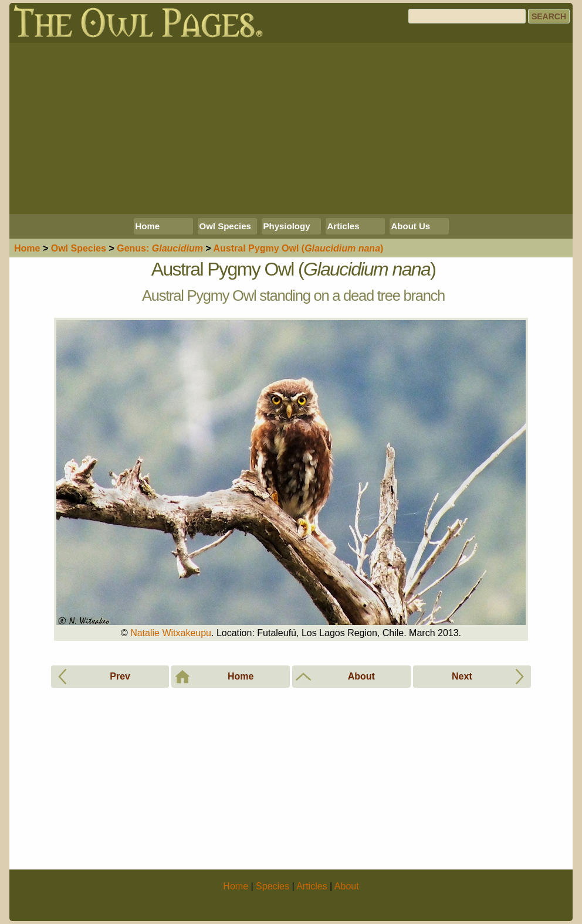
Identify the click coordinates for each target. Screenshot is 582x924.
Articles (344, 226)
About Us (411, 226)
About (347, 886)
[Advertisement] (291, 128)
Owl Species (225, 226)
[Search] (467, 16)
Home (148, 226)
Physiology (287, 226)
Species (79, 248)
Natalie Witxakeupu (171, 633)
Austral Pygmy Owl (299, 248)
